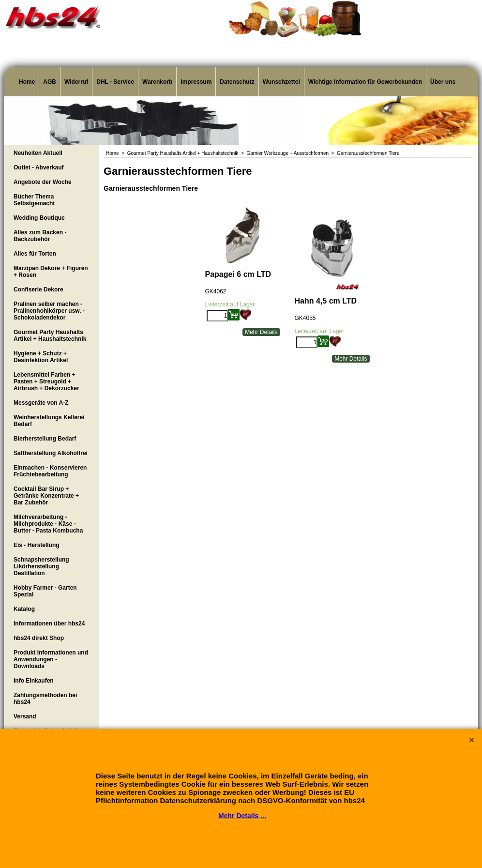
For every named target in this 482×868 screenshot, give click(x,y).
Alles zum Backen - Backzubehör (40, 236)
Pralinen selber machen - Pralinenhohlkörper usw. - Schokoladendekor (49, 311)
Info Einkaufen (34, 681)
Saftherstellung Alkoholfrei (51, 453)
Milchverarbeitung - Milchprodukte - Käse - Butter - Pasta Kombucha (48, 524)
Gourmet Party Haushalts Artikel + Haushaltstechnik (50, 335)
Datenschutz (237, 82)
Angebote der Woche (43, 182)
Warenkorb (157, 82)
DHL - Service (115, 82)
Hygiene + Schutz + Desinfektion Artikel (41, 357)
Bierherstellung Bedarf (45, 439)
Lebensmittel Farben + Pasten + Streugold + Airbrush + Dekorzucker (46, 381)
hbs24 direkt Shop (39, 638)
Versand (25, 716)
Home (27, 82)
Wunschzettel (281, 82)
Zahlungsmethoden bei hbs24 (45, 699)
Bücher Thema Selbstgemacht (34, 200)
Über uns (443, 82)
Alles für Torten (35, 254)
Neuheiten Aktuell (38, 153)
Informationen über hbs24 (49, 624)
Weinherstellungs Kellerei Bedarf (49, 421)
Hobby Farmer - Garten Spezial (45, 591)
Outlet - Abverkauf (39, 168)
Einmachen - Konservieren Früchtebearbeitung (50, 471)
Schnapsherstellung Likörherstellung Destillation (41, 566)
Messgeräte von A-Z (41, 403)
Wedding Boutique (39, 218)
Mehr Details (261, 332)
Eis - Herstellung (37, 545)
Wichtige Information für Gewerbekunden (365, 82)
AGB (50, 82)
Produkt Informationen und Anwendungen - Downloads (51, 659)
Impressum (196, 82)
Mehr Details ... (242, 816)
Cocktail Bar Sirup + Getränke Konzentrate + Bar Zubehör (46, 496)
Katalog (24, 609)
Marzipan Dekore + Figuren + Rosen (51, 272)
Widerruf (76, 82)
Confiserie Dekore (38, 289)
